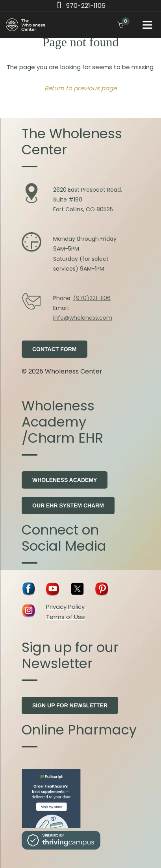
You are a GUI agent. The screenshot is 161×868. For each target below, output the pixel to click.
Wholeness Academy (65, 480)
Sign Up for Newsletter (70, 705)
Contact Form (55, 349)
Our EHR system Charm (68, 505)
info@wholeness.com (83, 318)
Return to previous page (80, 88)
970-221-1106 (86, 6)
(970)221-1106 (92, 298)
